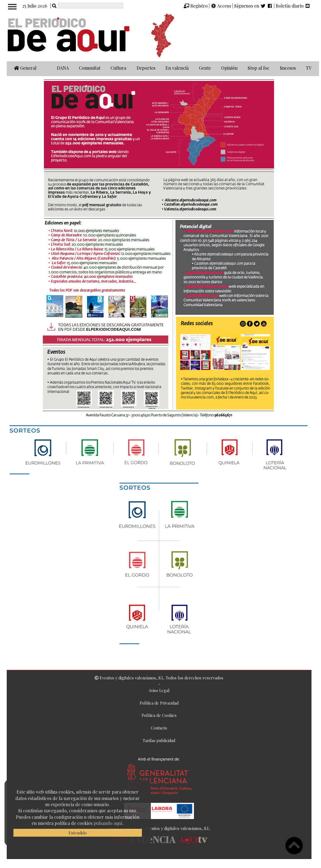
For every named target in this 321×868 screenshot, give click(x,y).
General (25, 68)
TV (309, 68)
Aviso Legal (159, 690)
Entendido (78, 833)
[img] (186, 6)
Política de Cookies (159, 715)
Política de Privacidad (159, 703)
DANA (63, 68)
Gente (205, 68)
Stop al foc (259, 68)
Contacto (159, 728)
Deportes (146, 68)
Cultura (118, 68)
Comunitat (90, 68)
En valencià (177, 68)
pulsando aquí (108, 823)
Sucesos (288, 68)
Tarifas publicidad (159, 740)
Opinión (229, 68)
